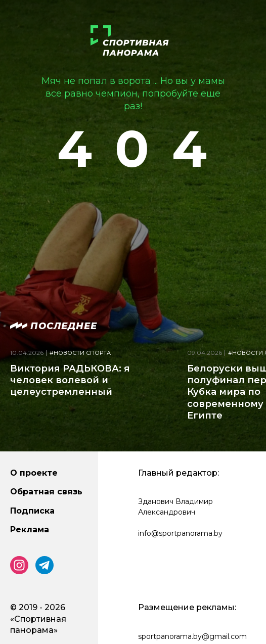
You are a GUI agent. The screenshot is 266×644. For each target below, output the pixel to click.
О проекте (34, 473)
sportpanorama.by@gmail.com (192, 636)
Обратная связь (46, 492)
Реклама (30, 530)
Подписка (32, 511)
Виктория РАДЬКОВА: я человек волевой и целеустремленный (70, 380)
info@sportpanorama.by (180, 533)
